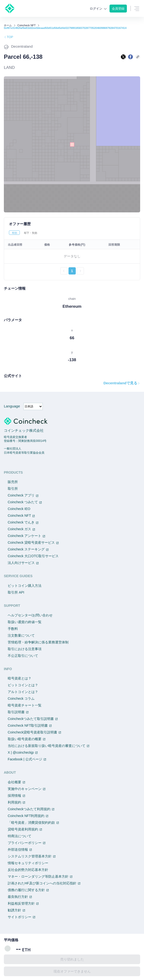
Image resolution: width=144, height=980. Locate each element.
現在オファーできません (72, 971)
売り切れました (72, 959)
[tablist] (72, 233)
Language (12, 406)
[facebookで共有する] (130, 57)
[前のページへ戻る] (64, 271)
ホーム (8, 25)
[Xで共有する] (123, 57)
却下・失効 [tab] (31, 233)
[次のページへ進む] (80, 271)
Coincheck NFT (27, 25)
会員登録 (118, 9)
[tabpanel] (72, 257)
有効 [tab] (14, 233)
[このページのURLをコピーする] (138, 57)
